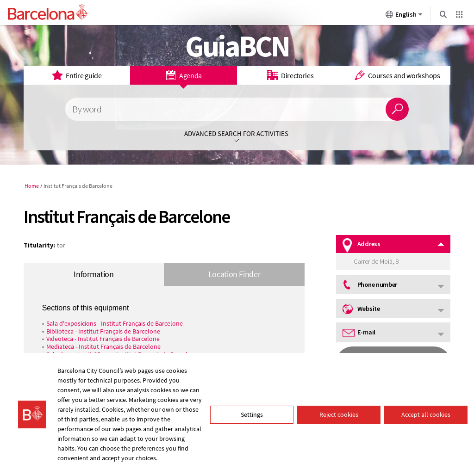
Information (94, 274)
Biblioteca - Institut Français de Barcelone (103, 331)
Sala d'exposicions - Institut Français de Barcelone (115, 323)
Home (32, 186)
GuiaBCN (237, 46)
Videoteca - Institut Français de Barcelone (103, 339)
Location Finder (234, 274)
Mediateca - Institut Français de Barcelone (103, 346)
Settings (252, 414)
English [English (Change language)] (404, 16)
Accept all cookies (426, 414)
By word (87, 109)
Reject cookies (339, 414)
